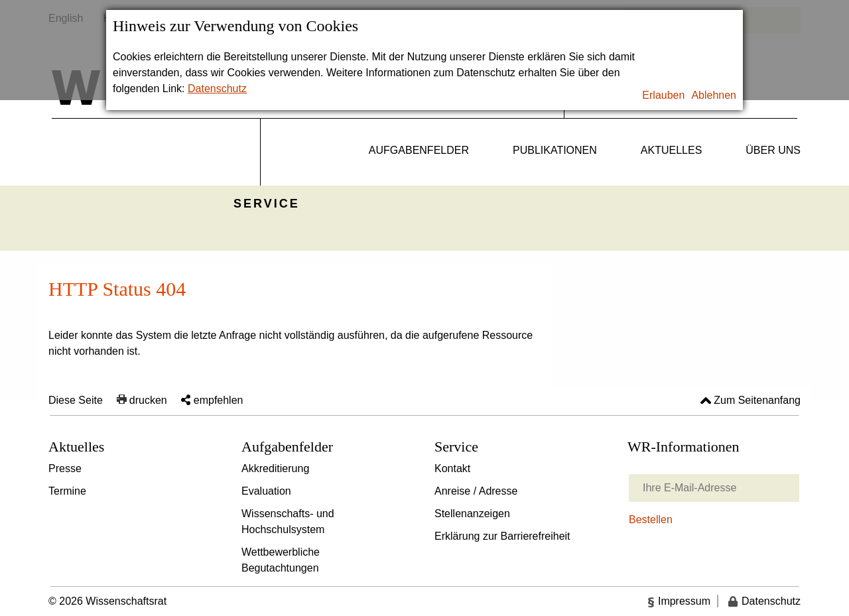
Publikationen (555, 150)
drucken (148, 400)
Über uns (773, 150)
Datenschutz (217, 89)
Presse (65, 468)
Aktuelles (671, 150)
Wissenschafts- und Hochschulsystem (288, 522)
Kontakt (452, 468)
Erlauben (663, 95)
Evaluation (266, 491)
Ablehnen (714, 95)
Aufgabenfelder (419, 150)
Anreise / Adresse (476, 491)
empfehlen (219, 400)
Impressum (684, 601)
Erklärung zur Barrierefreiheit (502, 536)
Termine (67, 491)
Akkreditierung (275, 468)
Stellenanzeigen (472, 514)
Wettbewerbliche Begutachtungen (281, 560)
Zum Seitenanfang (757, 400)
